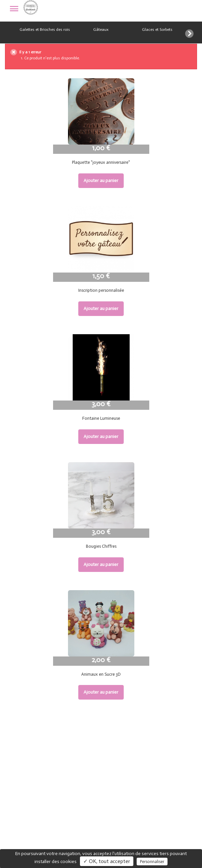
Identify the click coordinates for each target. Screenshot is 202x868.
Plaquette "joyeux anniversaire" (101, 162)
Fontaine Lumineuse (101, 418)
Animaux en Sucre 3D (101, 674)
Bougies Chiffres (101, 546)
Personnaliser (152, 862)
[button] (194, 32)
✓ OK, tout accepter (107, 861)
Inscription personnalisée (101, 290)
